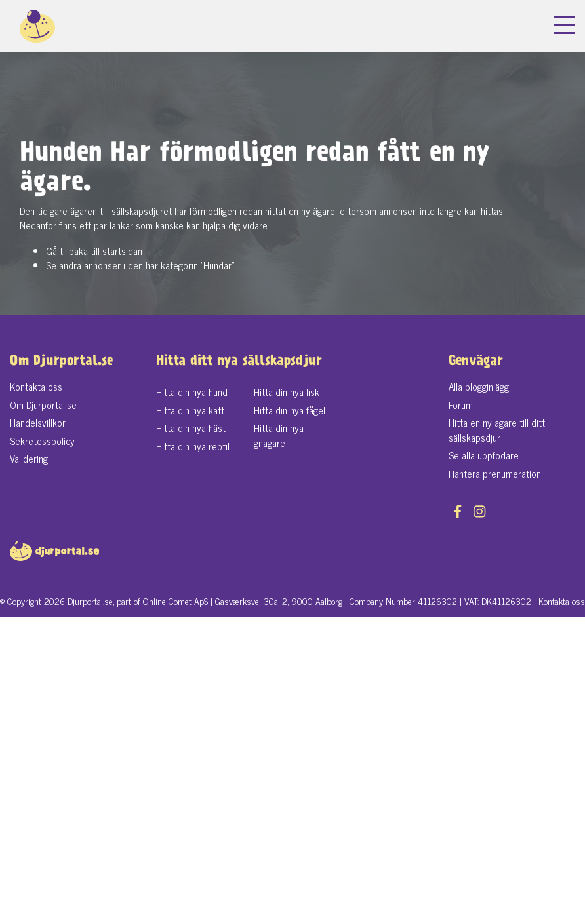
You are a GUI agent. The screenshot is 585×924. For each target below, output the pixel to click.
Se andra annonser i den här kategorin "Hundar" (140, 265)
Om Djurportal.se (43, 405)
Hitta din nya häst (191, 428)
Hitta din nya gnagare (279, 435)
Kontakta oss (36, 386)
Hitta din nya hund (192, 392)
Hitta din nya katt (190, 410)
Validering (29, 458)
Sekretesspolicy (42, 441)
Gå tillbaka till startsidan (94, 251)
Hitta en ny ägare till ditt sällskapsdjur (497, 430)
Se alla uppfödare (484, 455)
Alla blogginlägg (479, 386)
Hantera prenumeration (495, 473)
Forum (461, 405)
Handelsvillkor (38, 422)
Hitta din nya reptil (193, 446)
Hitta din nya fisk (287, 392)
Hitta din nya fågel (290, 410)
